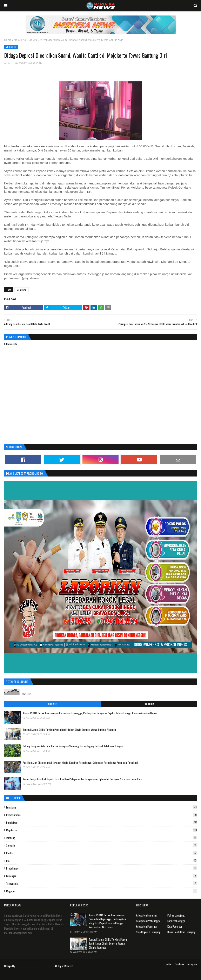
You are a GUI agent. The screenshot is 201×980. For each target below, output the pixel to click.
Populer (149, 704)
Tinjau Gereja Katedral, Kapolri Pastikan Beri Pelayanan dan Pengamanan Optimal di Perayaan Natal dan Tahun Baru (82, 779)
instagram (192, 964)
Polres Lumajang (176, 915)
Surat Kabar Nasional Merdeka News (35, 966)
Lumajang (102, 807)
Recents (52, 704)
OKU (102, 861)
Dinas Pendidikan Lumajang (181, 932)
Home (8, 40)
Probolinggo (102, 868)
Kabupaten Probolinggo (148, 921)
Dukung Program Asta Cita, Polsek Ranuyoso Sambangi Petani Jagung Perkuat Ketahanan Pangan (73, 746)
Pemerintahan (102, 815)
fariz (10, 63)
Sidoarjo (102, 845)
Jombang (102, 838)
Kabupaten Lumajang (147, 915)
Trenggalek (102, 884)
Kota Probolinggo (176, 921)
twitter (169, 964)
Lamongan (102, 876)
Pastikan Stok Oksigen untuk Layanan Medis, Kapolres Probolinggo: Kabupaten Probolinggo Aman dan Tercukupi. (81, 763)
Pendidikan (102, 823)
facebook (179, 964)
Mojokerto (20, 40)
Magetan (102, 891)
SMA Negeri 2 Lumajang (148, 932)
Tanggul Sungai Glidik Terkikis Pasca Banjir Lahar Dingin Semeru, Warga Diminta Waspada (69, 730)
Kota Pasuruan (175, 926)
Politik (102, 853)
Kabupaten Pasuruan (147, 926)
